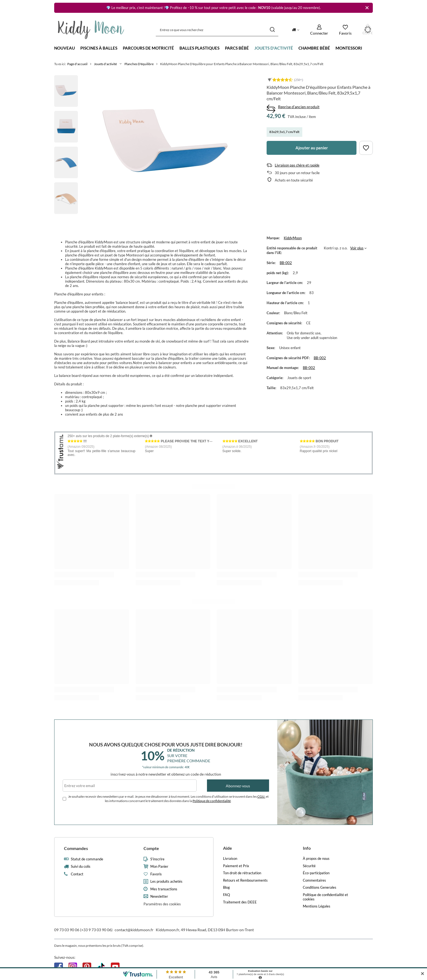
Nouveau (65, 48)
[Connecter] (319, 30)
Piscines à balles (99, 48)
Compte (151, 848)
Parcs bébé (237, 48)
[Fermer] (367, 8)
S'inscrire (157, 859)
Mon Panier (159, 866)
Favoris (156, 874)
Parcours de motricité (148, 48)
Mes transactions (164, 889)
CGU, (261, 796)
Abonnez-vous (238, 786)
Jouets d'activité (274, 48)
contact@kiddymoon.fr (134, 930)
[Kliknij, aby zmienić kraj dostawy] (296, 30)
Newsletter (159, 896)
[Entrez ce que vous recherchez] (217, 30)
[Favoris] (345, 30)
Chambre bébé (314, 48)
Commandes (76, 848)
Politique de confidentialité (212, 801)
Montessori (349, 48)
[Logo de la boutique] (91, 30)
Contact (77, 874)
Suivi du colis (81, 866)
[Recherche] (272, 30)
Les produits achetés (166, 881)
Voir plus (357, 248)
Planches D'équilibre (139, 64)
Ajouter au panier (312, 148)
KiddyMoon (293, 238)
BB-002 (286, 263)
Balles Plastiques (199, 48)
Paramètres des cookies (162, 904)
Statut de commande (87, 859)
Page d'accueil (77, 64)
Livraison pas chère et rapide (297, 165)
